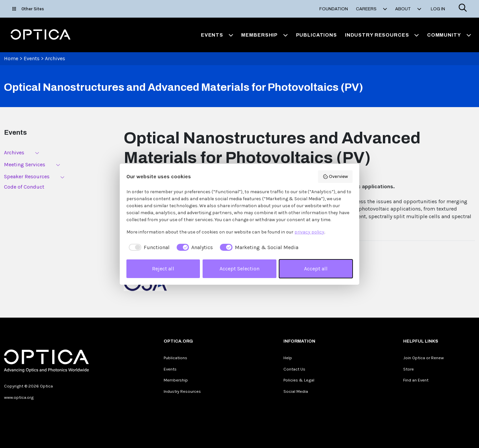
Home (11, 58)
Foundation (334, 9)
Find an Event (416, 380)
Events (32, 58)
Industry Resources (182, 391)
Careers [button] (372, 9)
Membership (176, 380)
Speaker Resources (27, 176)
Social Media (296, 391)
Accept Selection (239, 269)
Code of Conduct (24, 187)
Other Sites (28, 9)
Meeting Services (25, 164)
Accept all (316, 269)
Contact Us (294, 369)
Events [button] (217, 35)
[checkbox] (148, 247)
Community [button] (449, 35)
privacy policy (309, 232)
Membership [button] (264, 35)
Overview (335, 177)
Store (408, 369)
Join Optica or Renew (423, 358)
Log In (438, 9)
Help (288, 358)
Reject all (163, 269)
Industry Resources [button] (382, 35)
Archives (55, 58)
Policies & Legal (299, 380)
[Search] (463, 9)
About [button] (408, 9)
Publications (317, 35)
